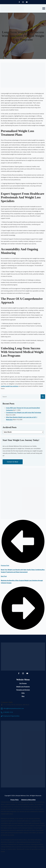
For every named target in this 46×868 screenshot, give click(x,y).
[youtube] (27, 2)
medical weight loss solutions (10, 386)
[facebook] (19, 2)
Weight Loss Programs (23, 687)
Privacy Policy (15, 800)
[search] (43, 397)
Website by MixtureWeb (28, 800)
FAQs (23, 693)
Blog (23, 696)
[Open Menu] (44, 8)
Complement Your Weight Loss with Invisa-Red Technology (24, 413)
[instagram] (23, 2)
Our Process (23, 683)
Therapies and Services (23, 690)
